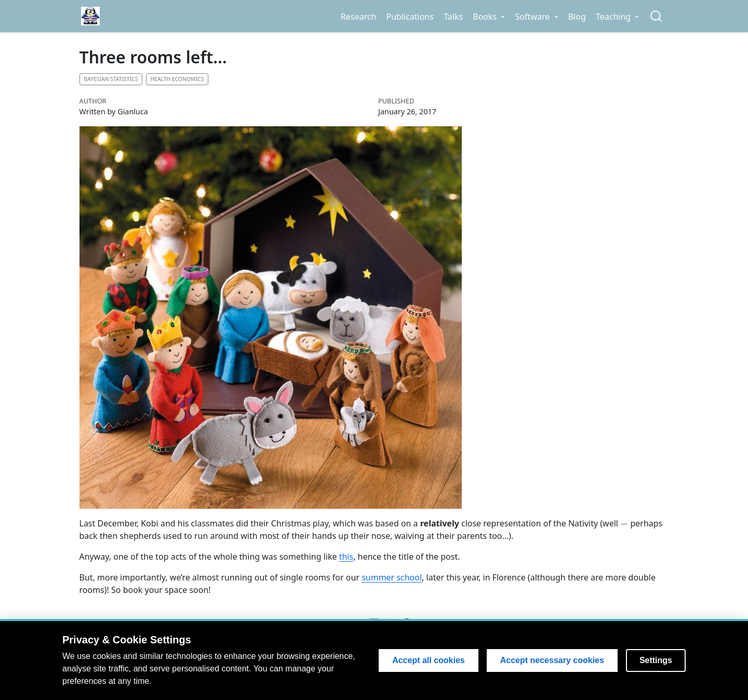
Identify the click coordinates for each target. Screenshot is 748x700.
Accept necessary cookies (552, 660)
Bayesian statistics (111, 79)
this (346, 557)
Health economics (177, 79)
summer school (392, 577)
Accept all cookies (429, 660)
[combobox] (657, 16)
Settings (656, 660)
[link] (489, 17)
